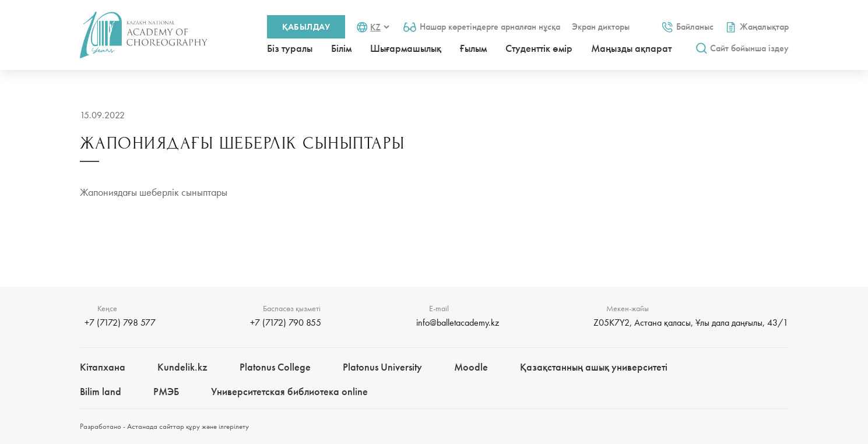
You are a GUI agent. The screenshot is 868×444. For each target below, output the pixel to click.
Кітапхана (103, 367)
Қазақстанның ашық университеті (594, 367)
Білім (341, 48)
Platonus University (382, 367)
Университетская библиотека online (289, 391)
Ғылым (473, 48)
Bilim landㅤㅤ (101, 391)
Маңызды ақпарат (631, 48)
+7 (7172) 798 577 (120, 323)
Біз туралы (290, 48)
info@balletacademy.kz (458, 323)
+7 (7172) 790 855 (286, 323)
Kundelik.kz (182, 367)
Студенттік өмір (539, 48)
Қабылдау (306, 27)
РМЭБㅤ (166, 391)
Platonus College (275, 367)
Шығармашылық (406, 48)
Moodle (471, 367)
